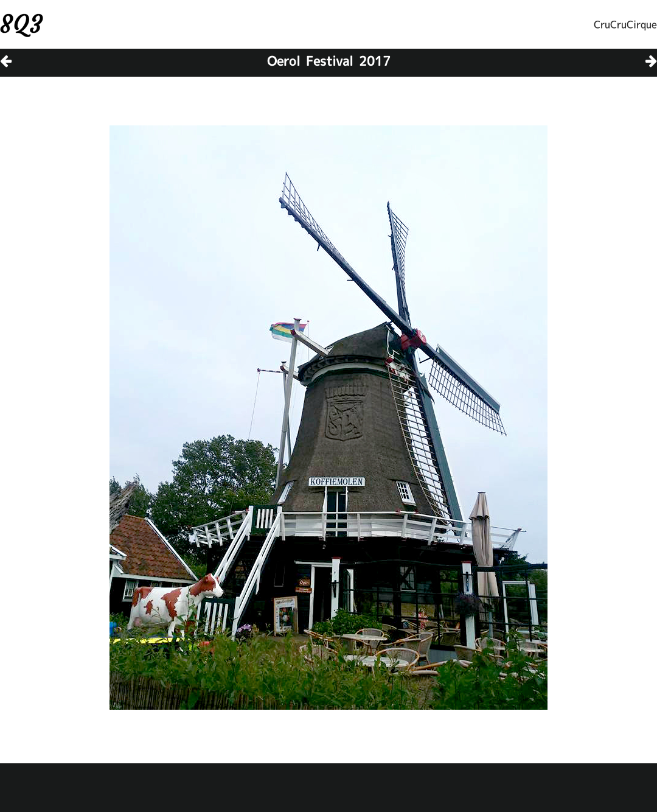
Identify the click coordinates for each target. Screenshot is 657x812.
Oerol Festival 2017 (329, 61)
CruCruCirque (625, 24)
